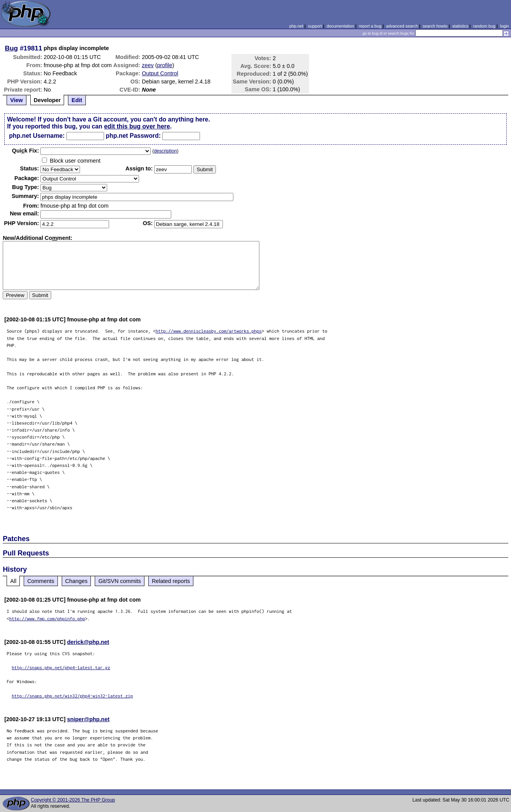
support (315, 26)
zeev (148, 65)
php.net (296, 26)
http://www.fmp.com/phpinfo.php (47, 619)
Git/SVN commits (120, 581)
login (505, 26)
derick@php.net (88, 642)
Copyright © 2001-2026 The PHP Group (73, 800)
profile (165, 65)
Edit (77, 100)
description (165, 151)
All (13, 581)
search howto (435, 26)
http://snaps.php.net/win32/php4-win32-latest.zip (72, 696)
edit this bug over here (137, 126)
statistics (460, 26)
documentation (340, 26)
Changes (76, 581)
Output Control (160, 73)
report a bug (370, 26)
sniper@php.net (88, 719)
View (17, 100)
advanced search (402, 26)
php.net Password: (133, 136)
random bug (484, 26)
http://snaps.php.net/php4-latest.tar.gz (61, 667)
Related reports (171, 581)
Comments (41, 581)
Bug (12, 48)
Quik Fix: (26, 151)
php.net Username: (37, 136)
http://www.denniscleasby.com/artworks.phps (209, 331)
